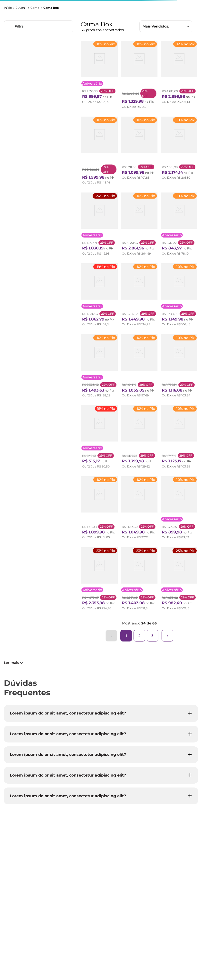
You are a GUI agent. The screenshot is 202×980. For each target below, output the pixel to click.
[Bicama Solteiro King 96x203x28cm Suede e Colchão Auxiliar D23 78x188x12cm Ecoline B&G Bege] (179, 580)
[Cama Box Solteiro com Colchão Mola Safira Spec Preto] (139, 367)
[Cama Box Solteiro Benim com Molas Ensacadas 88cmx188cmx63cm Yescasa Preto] (179, 509)
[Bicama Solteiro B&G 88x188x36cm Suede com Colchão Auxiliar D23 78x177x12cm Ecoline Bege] (100, 225)
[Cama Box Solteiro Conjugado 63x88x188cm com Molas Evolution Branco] (139, 225)
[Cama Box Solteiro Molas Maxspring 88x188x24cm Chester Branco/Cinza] (100, 76)
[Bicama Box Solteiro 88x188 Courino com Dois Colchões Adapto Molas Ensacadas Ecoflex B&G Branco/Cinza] (179, 76)
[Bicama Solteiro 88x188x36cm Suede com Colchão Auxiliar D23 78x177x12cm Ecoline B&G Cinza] (100, 296)
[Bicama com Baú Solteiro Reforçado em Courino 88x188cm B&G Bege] (100, 367)
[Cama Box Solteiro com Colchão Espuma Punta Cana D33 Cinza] (179, 367)
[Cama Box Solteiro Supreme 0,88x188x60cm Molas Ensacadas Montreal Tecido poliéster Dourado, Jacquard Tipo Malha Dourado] (179, 296)
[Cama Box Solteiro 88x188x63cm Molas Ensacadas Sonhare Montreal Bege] (179, 225)
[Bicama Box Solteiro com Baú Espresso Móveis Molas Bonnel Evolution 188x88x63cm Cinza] (100, 580)
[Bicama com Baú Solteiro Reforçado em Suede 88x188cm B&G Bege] (139, 580)
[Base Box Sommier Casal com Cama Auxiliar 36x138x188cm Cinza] (100, 152)
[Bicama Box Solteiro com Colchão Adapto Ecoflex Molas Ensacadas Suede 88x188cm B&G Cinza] (179, 152)
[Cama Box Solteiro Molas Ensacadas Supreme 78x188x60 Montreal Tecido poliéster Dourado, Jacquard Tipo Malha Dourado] (179, 438)
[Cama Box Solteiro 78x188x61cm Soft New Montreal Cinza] (139, 152)
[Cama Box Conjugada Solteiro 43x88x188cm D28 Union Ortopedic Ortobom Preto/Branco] (100, 438)
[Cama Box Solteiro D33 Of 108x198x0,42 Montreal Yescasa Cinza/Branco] (100, 509)
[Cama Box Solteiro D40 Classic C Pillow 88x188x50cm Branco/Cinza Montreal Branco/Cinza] (139, 438)
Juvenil (21, 8)
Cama (35, 8)
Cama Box (51, 8)
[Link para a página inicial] (8, 8)
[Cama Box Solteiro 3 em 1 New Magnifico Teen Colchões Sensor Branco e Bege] (139, 296)
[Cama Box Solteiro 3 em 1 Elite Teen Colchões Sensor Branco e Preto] (139, 76)
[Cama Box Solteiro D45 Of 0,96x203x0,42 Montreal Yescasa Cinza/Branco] (139, 509)
